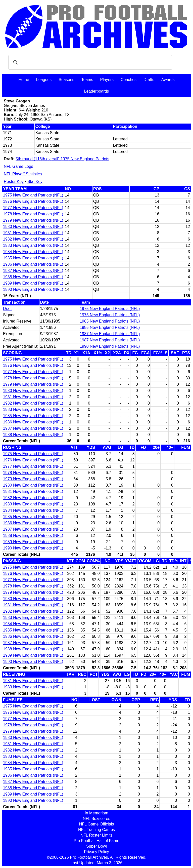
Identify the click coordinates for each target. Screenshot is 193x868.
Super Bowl (96, 846)
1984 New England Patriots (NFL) (33, 252)
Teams (87, 80)
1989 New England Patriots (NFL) (33, 283)
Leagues (44, 80)
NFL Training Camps (96, 830)
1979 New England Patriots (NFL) (33, 220)
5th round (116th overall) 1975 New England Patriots (62, 159)
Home (24, 80)
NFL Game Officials (97, 824)
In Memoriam (96, 813)
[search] (89, 62)
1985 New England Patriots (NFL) (33, 258)
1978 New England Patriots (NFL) (33, 214)
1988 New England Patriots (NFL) (33, 277)
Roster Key (14, 182)
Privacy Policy (96, 852)
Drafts (149, 80)
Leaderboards (97, 91)
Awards (168, 80)
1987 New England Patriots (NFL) (33, 271)
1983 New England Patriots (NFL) (33, 245)
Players (107, 80)
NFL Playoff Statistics (23, 174)
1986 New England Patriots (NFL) (33, 264)
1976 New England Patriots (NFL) (33, 201)
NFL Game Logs (18, 166)
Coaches (129, 80)
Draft (7, 309)
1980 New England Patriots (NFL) (33, 227)
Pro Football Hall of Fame (96, 841)
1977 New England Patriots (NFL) (33, 208)
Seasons (66, 80)
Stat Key (35, 182)
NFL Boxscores (97, 819)
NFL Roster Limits (96, 835)
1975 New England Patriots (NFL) (33, 195)
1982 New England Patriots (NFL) (33, 239)
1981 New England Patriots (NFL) (33, 233)
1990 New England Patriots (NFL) (33, 289)
